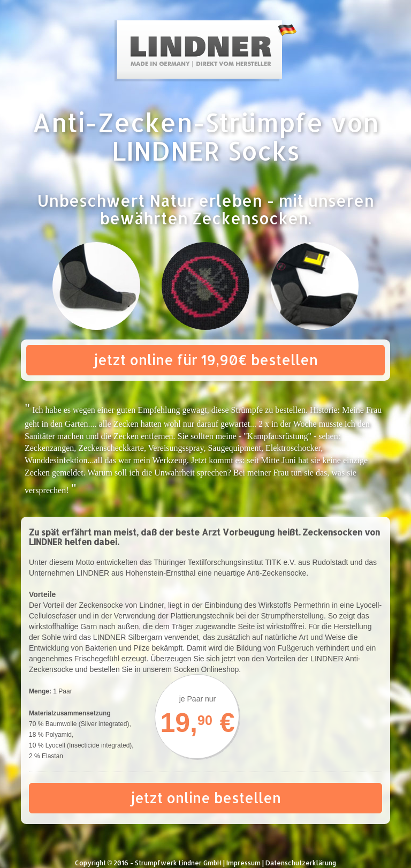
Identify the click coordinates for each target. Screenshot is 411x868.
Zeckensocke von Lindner (121, 605)
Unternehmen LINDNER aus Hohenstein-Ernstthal (112, 573)
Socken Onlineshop (206, 669)
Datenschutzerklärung (301, 863)
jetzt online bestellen (206, 798)
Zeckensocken (250, 218)
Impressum (243, 863)
